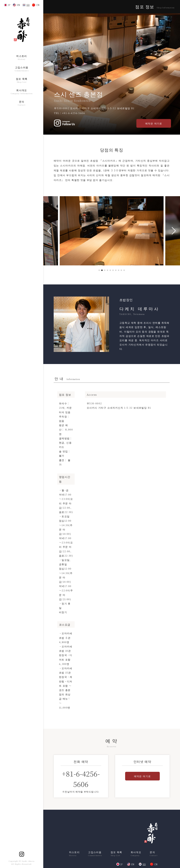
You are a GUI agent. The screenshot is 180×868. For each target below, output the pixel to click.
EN (18, 5)
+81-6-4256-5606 (73, 113)
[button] (99, 270)
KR (28, 5)
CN (38, 5)
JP (9, 5)
